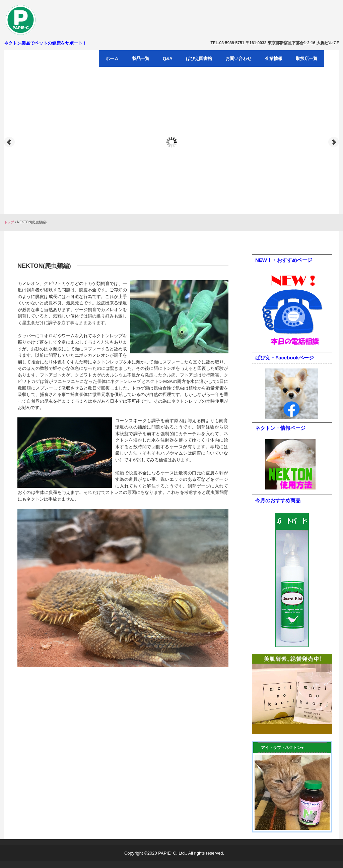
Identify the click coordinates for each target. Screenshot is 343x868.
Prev (9, 142)
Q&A (168, 59)
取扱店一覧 (307, 59)
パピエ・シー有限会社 (43, 20)
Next (334, 142)
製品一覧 (141, 59)
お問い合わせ (238, 59)
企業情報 (274, 59)
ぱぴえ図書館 (199, 59)
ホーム (112, 59)
